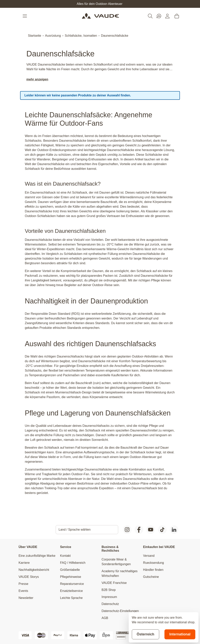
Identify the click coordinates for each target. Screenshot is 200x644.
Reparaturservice (72, 584)
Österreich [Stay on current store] (146, 634)
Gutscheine (151, 577)
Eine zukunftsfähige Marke (37, 556)
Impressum (109, 597)
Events (23, 591)
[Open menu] (25, 16)
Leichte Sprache (71, 598)
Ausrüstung (53, 36)
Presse (23, 584)
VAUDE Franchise (114, 583)
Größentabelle (70, 570)
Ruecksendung (154, 563)
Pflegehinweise (71, 577)
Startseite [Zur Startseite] (35, 36)
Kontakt (65, 556)
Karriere (24, 563)
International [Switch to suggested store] (180, 634)
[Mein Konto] (167, 16)
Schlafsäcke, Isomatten (81, 36)
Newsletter (26, 598)
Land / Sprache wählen (75, 530)
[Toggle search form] (150, 16)
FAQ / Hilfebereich (73, 563)
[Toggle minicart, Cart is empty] (177, 16)
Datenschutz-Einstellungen (120, 611)
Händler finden (153, 570)
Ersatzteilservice (71, 591)
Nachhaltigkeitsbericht (34, 570)
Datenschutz (110, 604)
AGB (105, 618)
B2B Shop (109, 590)
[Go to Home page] (100, 16)
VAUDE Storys (29, 577)
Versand (149, 556)
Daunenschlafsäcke (115, 36)
